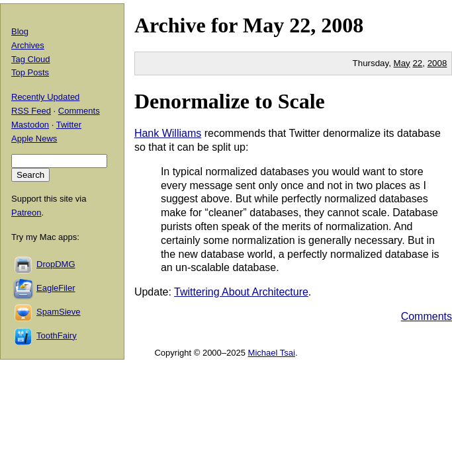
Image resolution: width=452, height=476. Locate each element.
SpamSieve (58, 312)
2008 (342, 25)
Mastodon (30, 125)
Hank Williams (168, 133)
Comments (427, 316)
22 (417, 63)
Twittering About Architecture (241, 292)
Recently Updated (45, 97)
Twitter (69, 125)
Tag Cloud (31, 59)
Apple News (34, 139)
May (263, 25)
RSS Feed (31, 111)
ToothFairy (57, 336)
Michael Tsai (272, 353)
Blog (20, 31)
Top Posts (30, 72)
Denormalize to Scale (230, 101)
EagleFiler (56, 288)
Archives (28, 45)
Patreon (26, 213)
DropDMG (56, 264)
